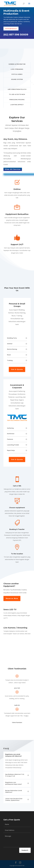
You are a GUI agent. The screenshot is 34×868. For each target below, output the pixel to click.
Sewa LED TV (10, 610)
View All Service (13, 169)
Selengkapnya (11, 29)
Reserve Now (12, 598)
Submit (25, 850)
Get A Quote (17, 369)
